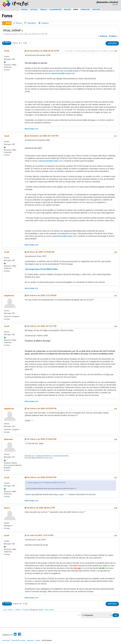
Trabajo (43, 9)
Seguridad (30, 640)
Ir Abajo (7, 42)
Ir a (79, 615)
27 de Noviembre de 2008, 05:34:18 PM (42, 51)
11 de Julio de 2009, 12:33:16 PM (39, 535)
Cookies (38, 640)
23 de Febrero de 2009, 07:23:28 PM (40, 295)
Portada (24, 9)
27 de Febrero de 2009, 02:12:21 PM (40, 326)
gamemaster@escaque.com (63, 73)
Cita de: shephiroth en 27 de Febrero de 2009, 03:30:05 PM (46, 483)
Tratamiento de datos (18, 640)
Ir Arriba (7, 603)
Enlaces (67, 9)
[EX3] (41, 610)
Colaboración (55, 9)
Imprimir (112, 43)
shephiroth (9, 296)
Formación (85, 9)
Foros (76, 9)
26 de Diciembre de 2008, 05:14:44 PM (41, 136)
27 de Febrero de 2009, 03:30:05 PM (40, 409)
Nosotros (96, 9)
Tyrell (6, 51)
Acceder (115, 5)
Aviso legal (6, 640)
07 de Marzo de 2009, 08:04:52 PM (40, 508)
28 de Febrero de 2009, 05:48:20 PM (40, 477)
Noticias (34, 9)
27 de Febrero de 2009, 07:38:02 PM (40, 439)
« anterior (103, 36)
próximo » (113, 36)
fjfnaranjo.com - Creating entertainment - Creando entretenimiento (47, 456)
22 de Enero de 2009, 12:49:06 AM (39, 252)
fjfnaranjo (8, 439)
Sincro (7, 508)
